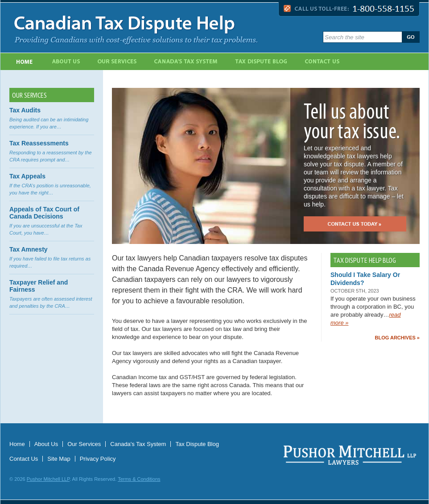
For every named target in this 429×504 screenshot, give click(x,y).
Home (24, 62)
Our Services (118, 62)
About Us (66, 62)
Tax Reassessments (39, 143)
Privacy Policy (98, 459)
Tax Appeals (27, 176)
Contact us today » (355, 224)
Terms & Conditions (139, 479)
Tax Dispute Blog (262, 62)
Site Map (59, 459)
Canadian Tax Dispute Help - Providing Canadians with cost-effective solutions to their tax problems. (162, 28)
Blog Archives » (397, 338)
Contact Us (323, 62)
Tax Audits (25, 110)
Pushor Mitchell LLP (48, 479)
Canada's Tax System (186, 62)
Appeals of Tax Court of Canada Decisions (44, 213)
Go (411, 37)
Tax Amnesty (29, 249)
